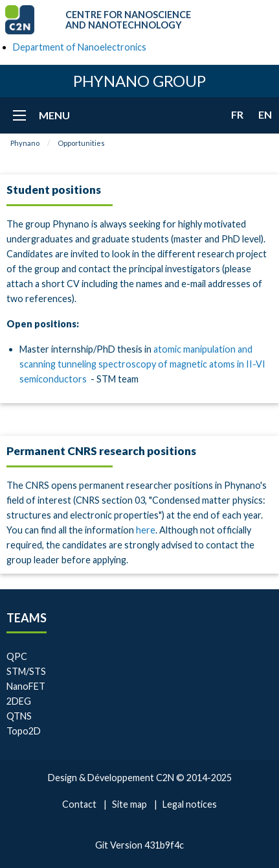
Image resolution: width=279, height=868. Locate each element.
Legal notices (190, 804)
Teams (27, 618)
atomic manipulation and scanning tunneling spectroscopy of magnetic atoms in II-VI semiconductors (142, 364)
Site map (129, 804)
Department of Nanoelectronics (80, 47)
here (146, 530)
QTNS (19, 716)
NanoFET (26, 686)
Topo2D (24, 731)
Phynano (25, 143)
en (265, 114)
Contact (79, 804)
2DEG (19, 701)
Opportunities (81, 143)
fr (237, 114)
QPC (17, 656)
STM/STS (26, 671)
